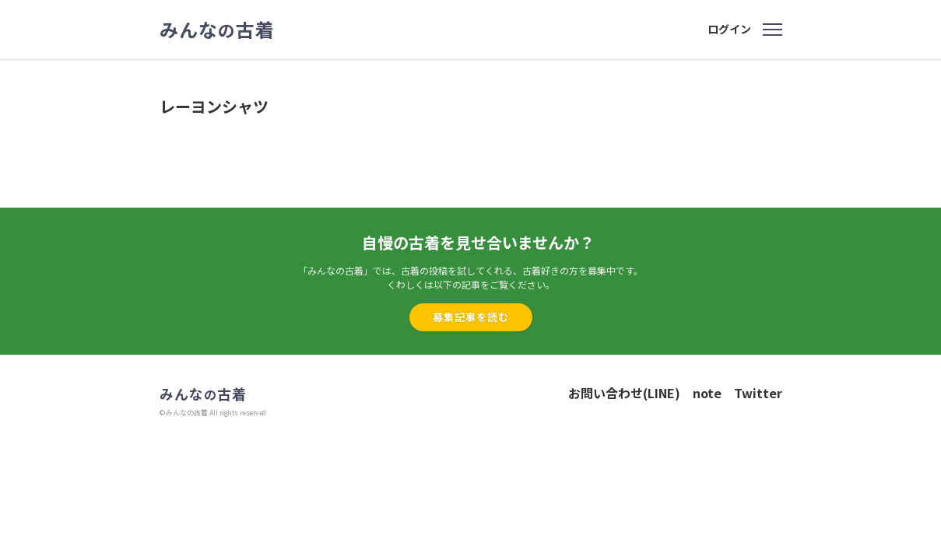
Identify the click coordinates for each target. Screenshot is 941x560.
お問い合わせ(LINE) (624, 393)
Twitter (758, 393)
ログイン (729, 29)
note (707, 393)
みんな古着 (217, 30)
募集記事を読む (471, 317)
